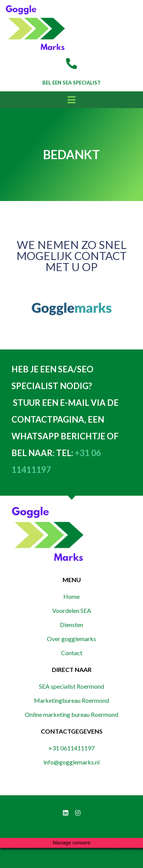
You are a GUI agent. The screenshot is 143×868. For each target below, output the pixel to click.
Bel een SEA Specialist (71, 83)
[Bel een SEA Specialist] (71, 64)
